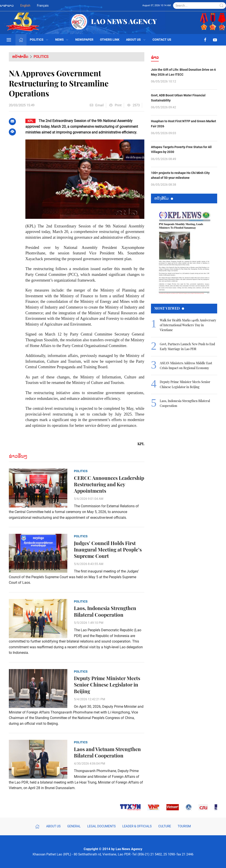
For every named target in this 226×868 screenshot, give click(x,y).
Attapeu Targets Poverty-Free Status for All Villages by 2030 (181, 149)
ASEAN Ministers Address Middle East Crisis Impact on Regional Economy (186, 365)
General (74, 826)
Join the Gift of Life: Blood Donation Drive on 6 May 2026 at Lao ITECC (183, 72)
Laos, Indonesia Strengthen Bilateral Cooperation (105, 611)
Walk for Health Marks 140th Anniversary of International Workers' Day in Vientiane (188, 325)
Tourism (184, 826)
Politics (39, 40)
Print (115, 105)
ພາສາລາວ (7, 6)
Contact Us (162, 40)
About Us (136, 40)
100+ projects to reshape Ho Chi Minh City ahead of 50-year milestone (180, 175)
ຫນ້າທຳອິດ (20, 57)
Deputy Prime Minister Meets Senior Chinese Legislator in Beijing (107, 685)
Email (97, 105)
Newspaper (84, 40)
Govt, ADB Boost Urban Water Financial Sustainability (178, 98)
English (25, 6)
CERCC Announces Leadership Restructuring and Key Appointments (109, 484)
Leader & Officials (137, 826)
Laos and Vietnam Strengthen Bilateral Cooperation (107, 752)
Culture (165, 826)
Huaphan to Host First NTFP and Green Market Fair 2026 (184, 124)
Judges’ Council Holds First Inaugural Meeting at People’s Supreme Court (108, 550)
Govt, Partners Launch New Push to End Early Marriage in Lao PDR (187, 346)
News (62, 40)
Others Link (110, 40)
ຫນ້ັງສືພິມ (164, 198)
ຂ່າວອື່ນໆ (18, 456)
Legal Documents (101, 826)
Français (43, 6)
